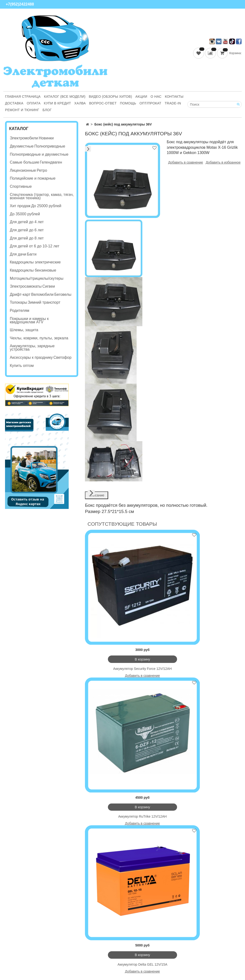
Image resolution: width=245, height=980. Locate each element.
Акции (141, 97)
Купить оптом (22, 366)
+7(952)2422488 (20, 4)
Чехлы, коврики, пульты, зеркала (39, 338)
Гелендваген (51, 162)
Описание (96, 495)
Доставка (14, 103)
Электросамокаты (26, 286)
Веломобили (42, 294)
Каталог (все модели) (65, 97)
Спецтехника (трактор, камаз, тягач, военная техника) (42, 196)
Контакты (174, 97)
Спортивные (21, 186)
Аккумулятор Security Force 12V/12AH (142, 669)
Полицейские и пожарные (33, 178)
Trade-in (173, 103)
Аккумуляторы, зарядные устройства (32, 348)
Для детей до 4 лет (27, 222)
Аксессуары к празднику (31, 357)
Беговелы (63, 294)
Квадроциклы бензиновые (33, 270)
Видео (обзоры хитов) (110, 97)
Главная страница (23, 97)
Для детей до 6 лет (27, 230)
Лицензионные (23, 170)
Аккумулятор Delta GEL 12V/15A (142, 964)
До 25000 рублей (46, 206)
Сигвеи (49, 286)
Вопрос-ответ (103, 103)
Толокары (18, 302)
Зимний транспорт (44, 302)
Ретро (42, 170)
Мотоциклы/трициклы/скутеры (37, 278)
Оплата (34, 103)
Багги (32, 254)
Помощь (128, 103)
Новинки (46, 138)
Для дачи (18, 254)
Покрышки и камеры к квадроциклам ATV (29, 320)
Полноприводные (50, 146)
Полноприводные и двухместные (39, 154)
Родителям (19, 311)
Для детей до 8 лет (27, 238)
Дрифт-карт (20, 294)
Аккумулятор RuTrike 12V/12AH (142, 816)
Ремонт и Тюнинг (22, 110)
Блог (47, 110)
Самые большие (25, 162)
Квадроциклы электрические (35, 262)
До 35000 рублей (25, 214)
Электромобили (24, 138)
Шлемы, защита (24, 330)
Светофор (62, 357)
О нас (156, 97)
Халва (80, 103)
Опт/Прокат (150, 103)
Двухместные (22, 146)
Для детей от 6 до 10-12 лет (35, 246)
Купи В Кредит (57, 103)
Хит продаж (20, 206)
